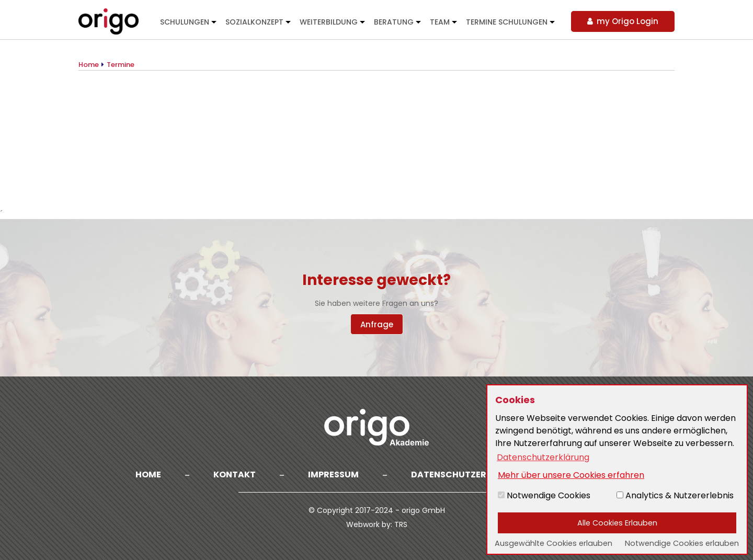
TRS (401, 524)
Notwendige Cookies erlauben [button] (682, 543)
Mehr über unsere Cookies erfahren (571, 475)
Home (148, 475)
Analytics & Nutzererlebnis (675, 495)
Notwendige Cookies (544, 495)
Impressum (333, 475)
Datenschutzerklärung (469, 475)
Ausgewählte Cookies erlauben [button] (554, 543)
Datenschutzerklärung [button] (543, 457)
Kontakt (235, 475)
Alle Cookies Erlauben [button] (617, 523)
